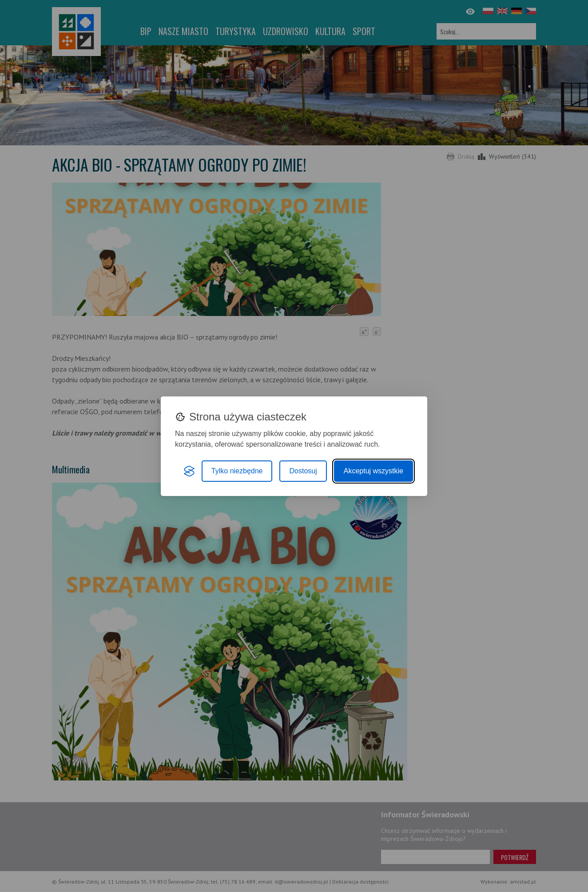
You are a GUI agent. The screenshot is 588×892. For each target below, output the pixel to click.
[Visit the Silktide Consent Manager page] (189, 471)
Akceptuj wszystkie (373, 471)
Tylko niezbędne (237, 471)
